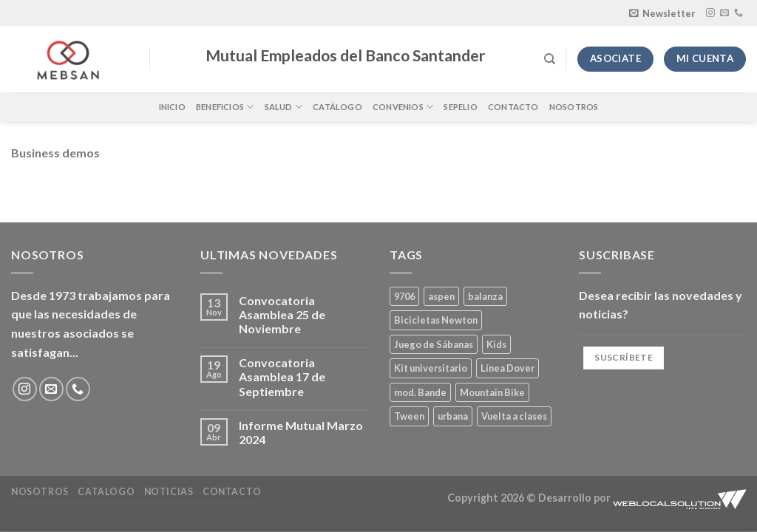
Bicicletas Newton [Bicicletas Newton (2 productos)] (436, 320)
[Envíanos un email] (724, 13)
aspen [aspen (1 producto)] (441, 296)
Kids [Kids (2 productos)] (496, 344)
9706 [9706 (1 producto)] (404, 296)
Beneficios (225, 107)
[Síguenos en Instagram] (710, 13)
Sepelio (461, 107)
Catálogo (337, 107)
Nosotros (574, 107)
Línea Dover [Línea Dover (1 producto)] (508, 368)
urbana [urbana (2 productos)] (453, 416)
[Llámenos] (739, 13)
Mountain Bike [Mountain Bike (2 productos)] (492, 392)
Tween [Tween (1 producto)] (409, 416)
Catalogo (106, 492)
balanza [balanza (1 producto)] (485, 296)
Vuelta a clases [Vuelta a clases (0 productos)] (514, 416)
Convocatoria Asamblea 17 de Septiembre (282, 376)
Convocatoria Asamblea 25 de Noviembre (282, 314)
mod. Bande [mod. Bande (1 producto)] (420, 392)
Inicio (172, 107)
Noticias (169, 492)
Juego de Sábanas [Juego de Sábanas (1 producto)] (434, 344)
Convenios (403, 107)
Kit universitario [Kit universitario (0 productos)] (431, 368)
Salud (284, 107)
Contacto (513, 107)
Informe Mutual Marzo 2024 (301, 432)
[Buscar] (550, 59)
